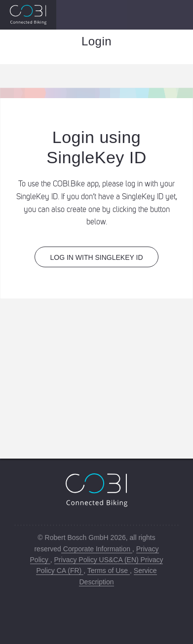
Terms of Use (109, 571)
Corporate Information (97, 549)
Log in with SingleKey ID (96, 257)
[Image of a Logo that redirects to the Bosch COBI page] (28, 15)
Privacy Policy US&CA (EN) (97, 560)
